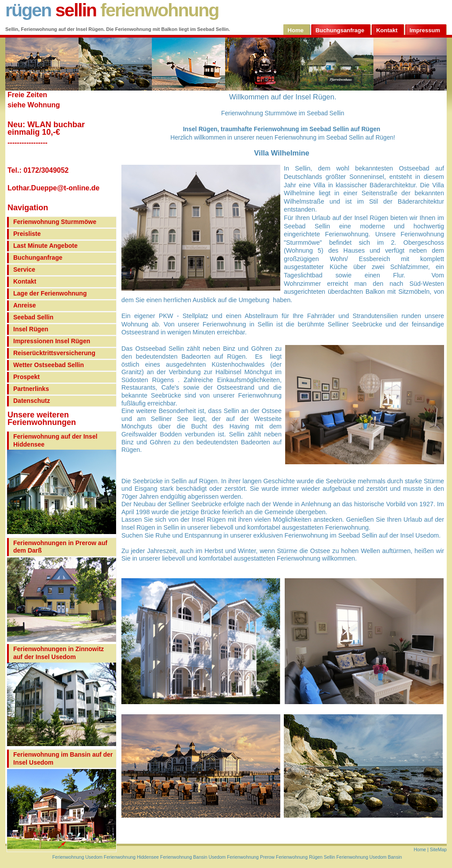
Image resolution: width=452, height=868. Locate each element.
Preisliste (27, 234)
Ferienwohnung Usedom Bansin (369, 857)
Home (420, 850)
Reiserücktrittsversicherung (54, 353)
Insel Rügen (31, 329)
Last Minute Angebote (45, 246)
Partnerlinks (31, 389)
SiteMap (438, 850)
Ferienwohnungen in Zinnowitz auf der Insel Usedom (58, 653)
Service (24, 269)
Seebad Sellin (33, 317)
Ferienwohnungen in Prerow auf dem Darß (60, 547)
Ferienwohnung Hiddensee (131, 857)
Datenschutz (32, 401)
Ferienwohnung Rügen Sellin (305, 857)
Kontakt (25, 281)
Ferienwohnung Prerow (251, 857)
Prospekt (26, 377)
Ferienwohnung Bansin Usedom (193, 857)
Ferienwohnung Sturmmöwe (55, 222)
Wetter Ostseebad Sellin (49, 365)
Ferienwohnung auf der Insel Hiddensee (55, 440)
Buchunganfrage (38, 258)
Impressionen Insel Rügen (52, 341)
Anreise (24, 305)
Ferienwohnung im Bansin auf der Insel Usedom (63, 758)
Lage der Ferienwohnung (50, 293)
